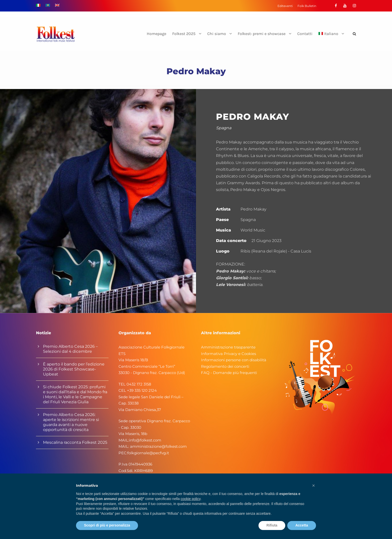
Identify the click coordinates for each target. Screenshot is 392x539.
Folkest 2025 (184, 34)
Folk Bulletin (307, 6)
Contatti (305, 34)
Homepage (156, 34)
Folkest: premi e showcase (262, 34)
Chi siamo (217, 34)
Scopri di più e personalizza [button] (107, 525)
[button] (313, 485)
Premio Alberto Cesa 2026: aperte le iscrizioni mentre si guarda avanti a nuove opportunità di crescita (71, 422)
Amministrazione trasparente (228, 347)
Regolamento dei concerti (225, 366)
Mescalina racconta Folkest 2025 (75, 442)
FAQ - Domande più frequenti (229, 373)
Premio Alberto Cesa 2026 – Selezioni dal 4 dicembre (70, 349)
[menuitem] (331, 38)
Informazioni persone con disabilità (234, 360)
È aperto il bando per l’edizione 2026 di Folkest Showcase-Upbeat (74, 369)
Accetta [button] (302, 525)
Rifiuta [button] (272, 525)
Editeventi (285, 6)
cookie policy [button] (191, 499)
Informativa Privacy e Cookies (228, 354)
